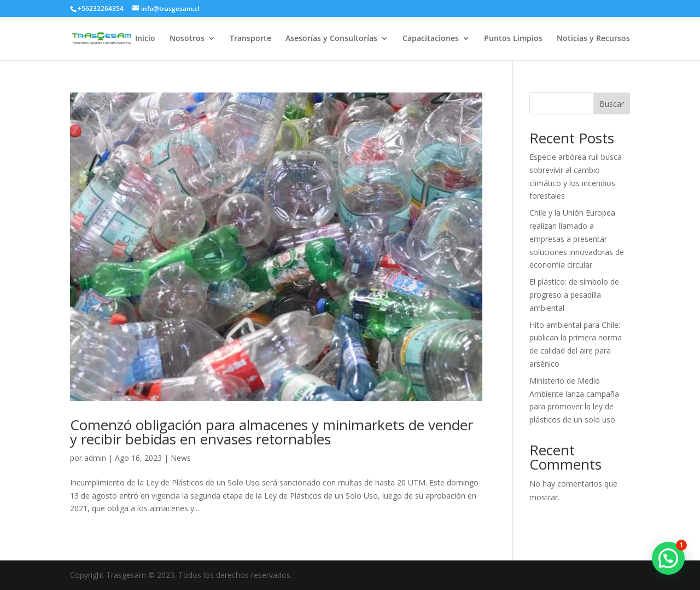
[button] (668, 558)
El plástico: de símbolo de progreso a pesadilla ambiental (574, 295)
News (181, 458)
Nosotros (187, 39)
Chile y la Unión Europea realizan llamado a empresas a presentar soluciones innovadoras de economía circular (577, 239)
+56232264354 (101, 8)
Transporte (250, 39)
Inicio (145, 39)
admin (95, 458)
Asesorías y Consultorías (331, 39)
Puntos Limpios (513, 39)
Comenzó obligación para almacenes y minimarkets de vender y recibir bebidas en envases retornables (272, 432)
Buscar (612, 104)
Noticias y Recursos (593, 39)
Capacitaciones (431, 39)
